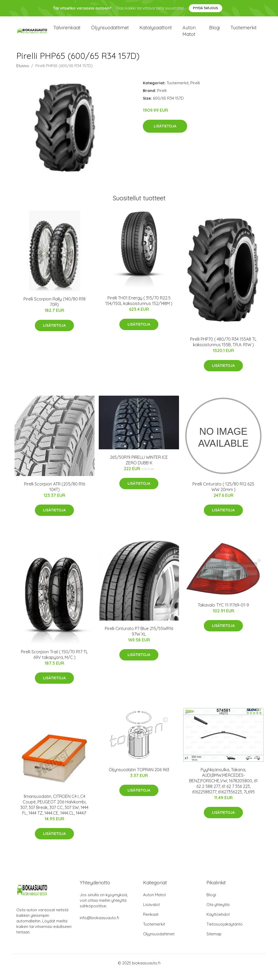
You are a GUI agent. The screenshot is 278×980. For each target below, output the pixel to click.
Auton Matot (154, 903)
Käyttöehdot (218, 922)
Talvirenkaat (67, 32)
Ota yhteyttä (218, 912)
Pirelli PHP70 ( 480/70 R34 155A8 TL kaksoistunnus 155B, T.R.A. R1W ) (223, 350)
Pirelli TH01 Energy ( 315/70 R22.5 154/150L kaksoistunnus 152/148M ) (139, 309)
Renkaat (151, 922)
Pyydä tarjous (206, 8)
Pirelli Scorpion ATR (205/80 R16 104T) (55, 495)
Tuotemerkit (244, 32)
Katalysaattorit (156, 32)
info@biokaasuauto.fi (99, 926)
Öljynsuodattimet (110, 32)
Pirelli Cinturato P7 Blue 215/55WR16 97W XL (139, 639)
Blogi (215, 32)
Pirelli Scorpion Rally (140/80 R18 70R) (55, 310)
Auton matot (189, 35)
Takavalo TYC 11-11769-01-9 (223, 613)
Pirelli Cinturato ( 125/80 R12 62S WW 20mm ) (223, 495)
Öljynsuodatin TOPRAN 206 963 (139, 778)
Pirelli (195, 91)
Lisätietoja (165, 134)
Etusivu (23, 74)
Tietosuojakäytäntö (225, 932)
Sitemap (214, 942)
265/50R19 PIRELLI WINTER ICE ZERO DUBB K (139, 468)
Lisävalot (151, 912)
